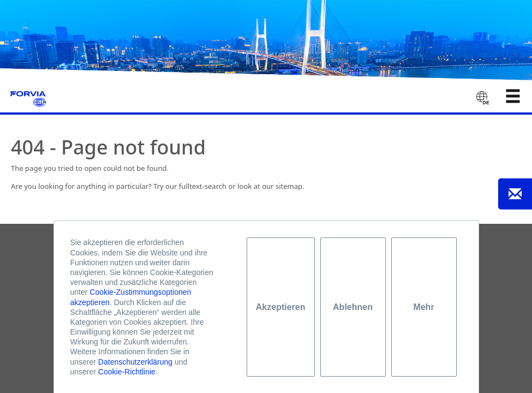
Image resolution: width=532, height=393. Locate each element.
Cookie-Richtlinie (127, 372)
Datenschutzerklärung (135, 362)
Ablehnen (353, 307)
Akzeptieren (281, 307)
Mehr (423, 307)
